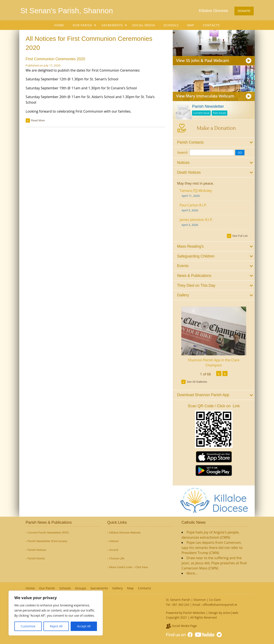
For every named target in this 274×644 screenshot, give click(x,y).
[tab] (214, 142)
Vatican (114, 541)
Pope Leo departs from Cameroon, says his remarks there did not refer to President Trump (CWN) (212, 548)
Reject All (56, 626)
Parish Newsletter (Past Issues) (47, 541)
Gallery (117, 588)
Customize (28, 626)
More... (192, 573)
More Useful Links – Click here (129, 567)
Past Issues (220, 113)
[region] (56, 613)
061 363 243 (181, 605)
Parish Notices (37, 550)
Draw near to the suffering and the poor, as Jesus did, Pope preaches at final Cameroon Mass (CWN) (214, 563)
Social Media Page (181, 626)
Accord (114, 550)
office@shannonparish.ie (220, 605)
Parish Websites (194, 613)
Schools (171, 25)
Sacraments (112, 25)
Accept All (84, 626)
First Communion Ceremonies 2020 (55, 59)
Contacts (211, 25)
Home (59, 25)
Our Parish (82, 25)
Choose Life (117, 558)
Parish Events (36, 558)
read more (38, 120)
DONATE (244, 11)
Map (191, 25)
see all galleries (197, 382)
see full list (240, 236)
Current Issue (202, 113)
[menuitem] (59, 25)
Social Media (144, 25)
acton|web (230, 613)
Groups (81, 588)
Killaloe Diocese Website (125, 533)
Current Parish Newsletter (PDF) (48, 533)
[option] (214, 337)
